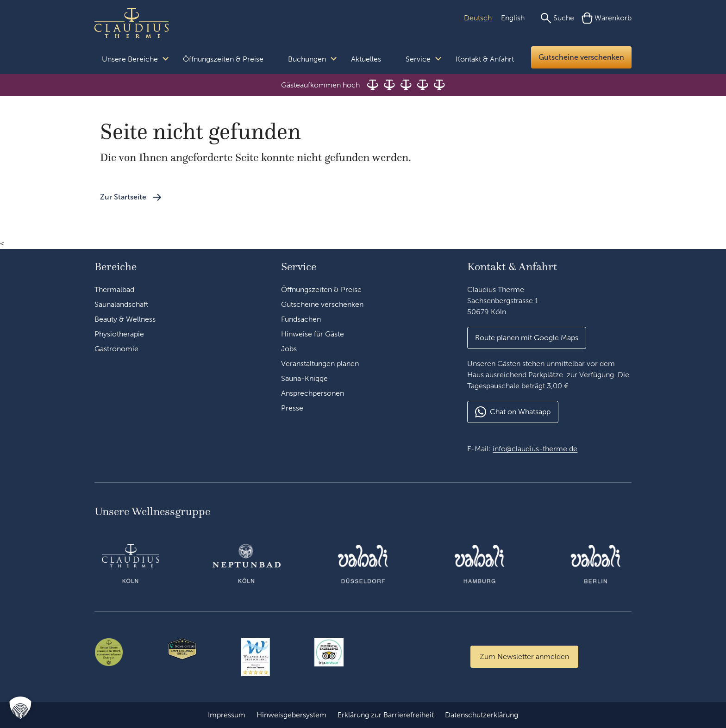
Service (418, 59)
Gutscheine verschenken (581, 57)
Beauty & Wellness (125, 319)
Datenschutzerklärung (482, 715)
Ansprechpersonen (313, 393)
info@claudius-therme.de (535, 449)
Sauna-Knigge (304, 378)
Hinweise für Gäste (313, 334)
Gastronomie (116, 349)
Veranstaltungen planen (320, 364)
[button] (20, 708)
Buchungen (307, 59)
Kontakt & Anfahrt (485, 59)
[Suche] (557, 18)
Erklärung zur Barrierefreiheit (386, 715)
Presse (292, 408)
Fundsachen (301, 319)
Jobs (289, 349)
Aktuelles (366, 59)
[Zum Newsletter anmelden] (524, 657)
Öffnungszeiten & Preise (223, 59)
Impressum (227, 715)
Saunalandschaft (121, 304)
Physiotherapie (119, 334)
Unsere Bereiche (130, 59)
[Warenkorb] (607, 18)
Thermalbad (114, 289)
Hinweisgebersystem (291, 715)
